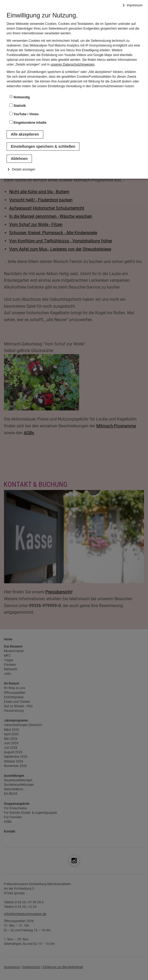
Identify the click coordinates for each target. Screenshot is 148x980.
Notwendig (20, 97)
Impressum (135, 5)
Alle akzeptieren (25, 134)
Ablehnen (19, 159)
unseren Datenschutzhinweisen (73, 64)
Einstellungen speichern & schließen (43, 146)
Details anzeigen (24, 169)
